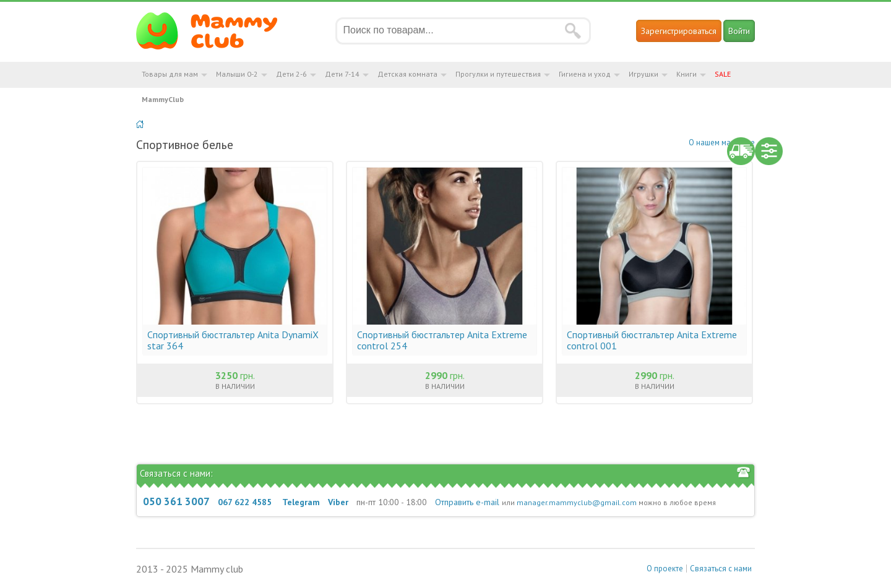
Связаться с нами (721, 569)
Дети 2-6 (291, 74)
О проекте (665, 569)
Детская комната (407, 74)
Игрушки (643, 74)
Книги (687, 74)
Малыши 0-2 (237, 74)
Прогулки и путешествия (498, 74)
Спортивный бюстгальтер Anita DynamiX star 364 (233, 340)
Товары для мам (170, 74)
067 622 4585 (245, 502)
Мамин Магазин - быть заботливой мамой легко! (214, 31)
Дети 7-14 (342, 74)
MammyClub (163, 99)
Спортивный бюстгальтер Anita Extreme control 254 (442, 340)
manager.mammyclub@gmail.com (577, 502)
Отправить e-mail (467, 502)
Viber (338, 502)
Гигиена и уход (585, 74)
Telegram (301, 502)
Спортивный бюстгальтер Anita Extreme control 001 (652, 340)
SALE (723, 74)
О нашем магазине (722, 143)
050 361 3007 (176, 501)
